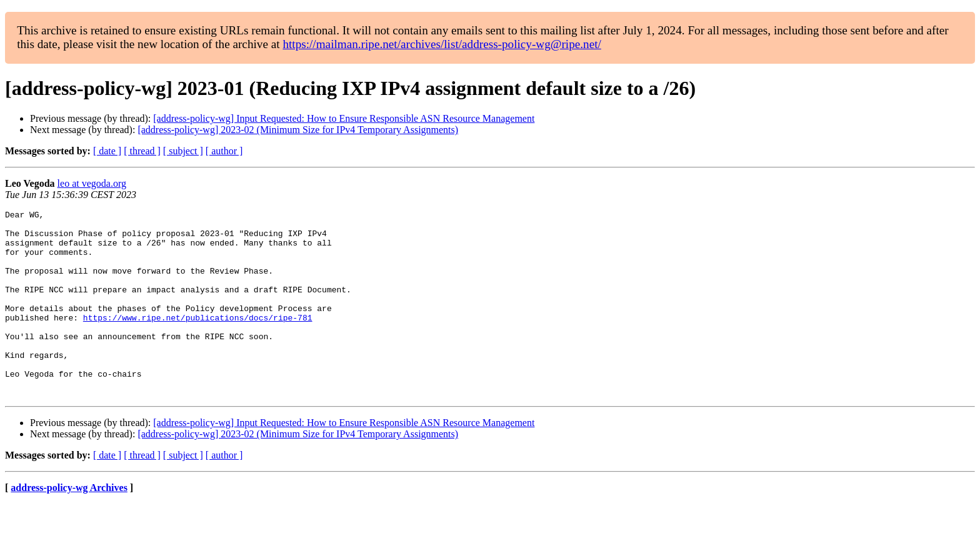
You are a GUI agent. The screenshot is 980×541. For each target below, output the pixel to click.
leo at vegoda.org (92, 183)
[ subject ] (183, 151)
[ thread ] (142, 151)
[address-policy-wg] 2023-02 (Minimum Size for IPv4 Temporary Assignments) (298, 130)
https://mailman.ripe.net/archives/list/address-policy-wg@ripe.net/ (442, 44)
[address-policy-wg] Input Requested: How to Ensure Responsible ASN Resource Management (344, 118)
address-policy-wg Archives (69, 525)
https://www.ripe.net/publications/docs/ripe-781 (198, 340)
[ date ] (107, 151)
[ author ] (224, 151)
